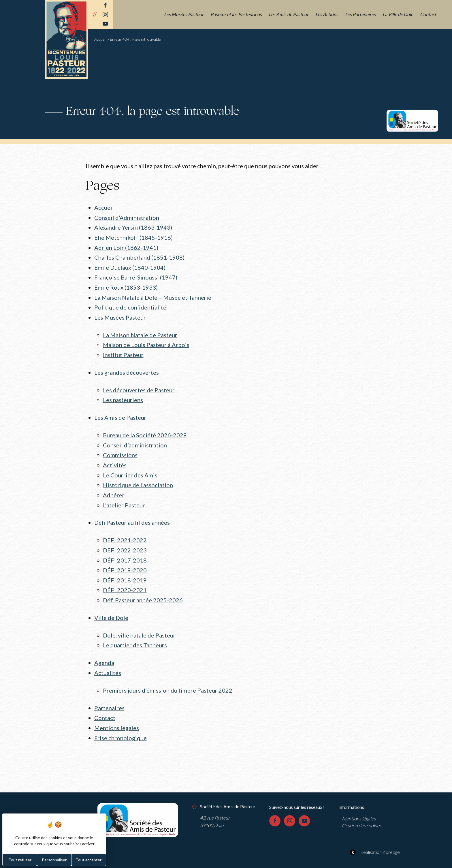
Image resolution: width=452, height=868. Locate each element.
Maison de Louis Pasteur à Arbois (146, 342)
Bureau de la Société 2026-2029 (145, 430)
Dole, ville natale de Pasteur (139, 626)
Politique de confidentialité (130, 305)
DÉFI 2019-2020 (125, 562)
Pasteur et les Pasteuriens (236, 14)
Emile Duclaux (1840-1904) (130, 266)
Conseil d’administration (135, 440)
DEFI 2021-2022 (125, 533)
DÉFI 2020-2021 (125, 582)
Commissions (120, 450)
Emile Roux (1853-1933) (126, 285)
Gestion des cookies (362, 814)
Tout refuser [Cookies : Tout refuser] (20, 860)
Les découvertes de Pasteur (139, 386)
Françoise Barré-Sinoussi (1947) (136, 275)
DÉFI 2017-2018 (125, 552)
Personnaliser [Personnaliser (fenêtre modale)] (54, 860)
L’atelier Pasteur (124, 498)
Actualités (108, 663)
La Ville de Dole (398, 14)
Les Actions (327, 14)
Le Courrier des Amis (130, 469)
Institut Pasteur (123, 351)
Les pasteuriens (123, 396)
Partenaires (109, 698)
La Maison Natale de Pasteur (140, 332)
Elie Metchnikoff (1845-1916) (133, 237)
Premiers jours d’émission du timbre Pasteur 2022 (168, 680)
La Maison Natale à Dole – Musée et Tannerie (153, 295)
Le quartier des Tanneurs (135, 636)
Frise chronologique (120, 727)
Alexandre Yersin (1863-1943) (133, 227)
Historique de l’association (138, 479)
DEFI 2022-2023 (125, 543)
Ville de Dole (111, 609)
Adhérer (114, 489)
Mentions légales (117, 717)
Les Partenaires (361, 14)
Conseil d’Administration (127, 217)
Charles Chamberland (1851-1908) (139, 256)
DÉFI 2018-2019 (125, 572)
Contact (428, 14)
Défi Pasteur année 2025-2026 (143, 591)
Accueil (100, 39)
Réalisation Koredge (374, 841)
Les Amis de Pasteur (289, 14)
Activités (115, 460)
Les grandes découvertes (127, 369)
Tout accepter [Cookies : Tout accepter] (88, 860)
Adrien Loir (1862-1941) (126, 246)
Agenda (104, 653)
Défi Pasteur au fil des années (132, 516)
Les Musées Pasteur (184, 14)
